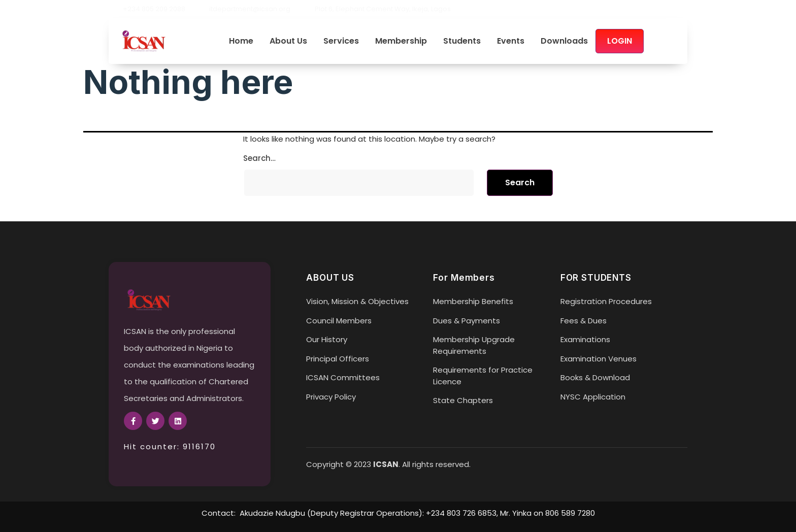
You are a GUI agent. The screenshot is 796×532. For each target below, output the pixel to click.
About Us (288, 41)
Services (341, 41)
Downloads (564, 41)
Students (462, 41)
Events (511, 41)
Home (241, 41)
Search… (259, 158)
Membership (401, 41)
